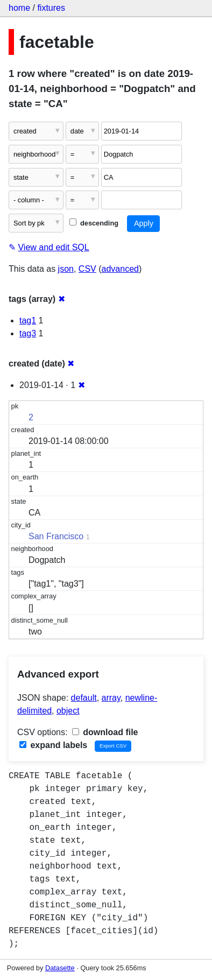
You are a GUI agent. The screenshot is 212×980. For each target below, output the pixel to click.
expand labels (53, 745)
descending (94, 223)
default (84, 698)
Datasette (60, 968)
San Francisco (56, 536)
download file (105, 732)
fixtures (51, 8)
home (19, 8)
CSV (87, 269)
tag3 (28, 333)
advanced (120, 269)
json (66, 269)
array (111, 698)
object (68, 711)
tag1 (28, 320)
